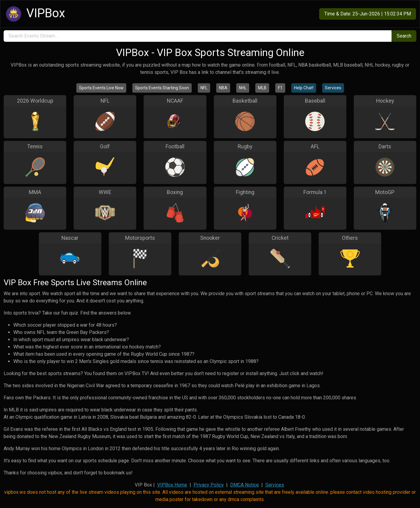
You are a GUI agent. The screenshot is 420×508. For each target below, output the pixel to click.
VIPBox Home (172, 485)
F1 (280, 88)
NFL (204, 88)
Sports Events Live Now (101, 88)
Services (333, 88)
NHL (243, 88)
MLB (262, 88)
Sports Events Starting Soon (162, 88)
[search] (198, 36)
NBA (223, 88)
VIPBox (35, 14)
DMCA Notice (245, 485)
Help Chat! (304, 88)
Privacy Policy (209, 485)
